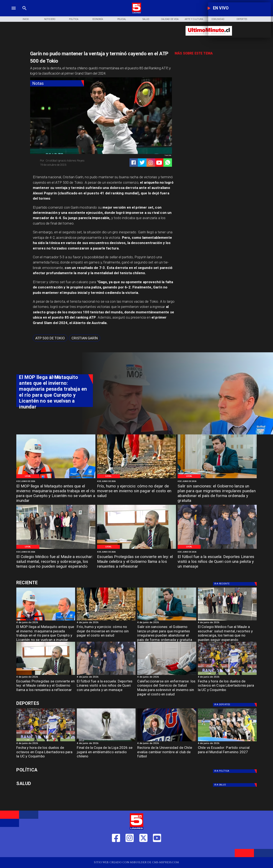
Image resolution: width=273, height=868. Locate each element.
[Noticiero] (50, 19)
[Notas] (57, 83)
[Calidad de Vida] (170, 19)
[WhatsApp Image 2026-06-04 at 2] (217, 549)
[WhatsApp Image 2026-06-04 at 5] (56, 478)
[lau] (167, 741)
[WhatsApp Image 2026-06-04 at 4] (217, 478)
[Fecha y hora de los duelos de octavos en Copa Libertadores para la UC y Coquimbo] (227, 687)
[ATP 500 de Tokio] (50, 338)
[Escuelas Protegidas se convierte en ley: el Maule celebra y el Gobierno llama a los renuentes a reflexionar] (136, 562)
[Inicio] (26, 19)
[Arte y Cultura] (194, 19)
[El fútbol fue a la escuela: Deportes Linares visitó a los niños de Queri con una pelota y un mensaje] (217, 562)
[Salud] (146, 19)
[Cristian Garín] (85, 338)
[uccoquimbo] (227, 675)
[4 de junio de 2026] (56, 481)
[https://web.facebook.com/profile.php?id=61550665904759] (116, 851)
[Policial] (122, 19)
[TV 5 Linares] (24, 13)
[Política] (74, 19)
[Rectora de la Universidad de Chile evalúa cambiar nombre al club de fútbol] (167, 753)
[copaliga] (106, 741)
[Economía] (98, 19)
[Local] (28, 476)
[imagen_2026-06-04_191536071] (167, 675)
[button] (50, 338)
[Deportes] (235, 584)
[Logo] (136, 13)
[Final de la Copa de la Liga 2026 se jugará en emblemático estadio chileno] (106, 753)
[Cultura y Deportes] (54, 583)
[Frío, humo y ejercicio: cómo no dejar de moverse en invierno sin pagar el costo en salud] (136, 491)
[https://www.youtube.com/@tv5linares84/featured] (159, 163)
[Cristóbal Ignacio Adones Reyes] (69, 160)
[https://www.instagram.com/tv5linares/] (151, 163)
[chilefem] (227, 741)
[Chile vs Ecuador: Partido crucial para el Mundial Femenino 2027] (227, 753)
